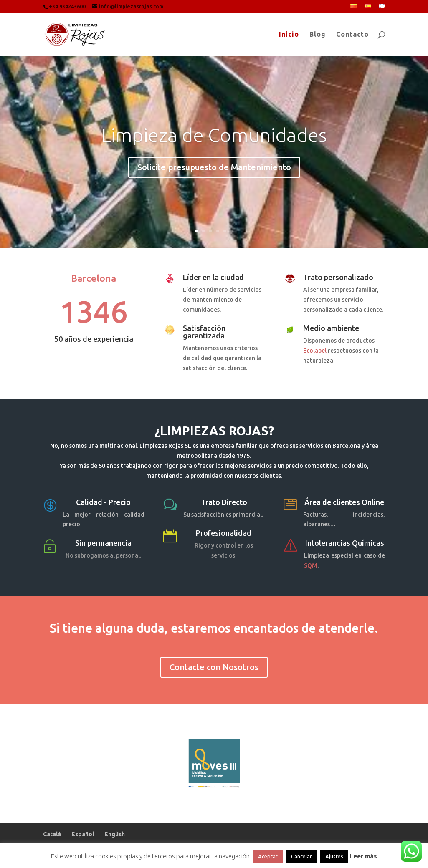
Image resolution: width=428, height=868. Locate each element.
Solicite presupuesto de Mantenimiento (214, 173)
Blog (318, 35)
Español (83, 834)
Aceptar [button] (268, 856)
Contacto (352, 35)
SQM (311, 565)
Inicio (289, 35)
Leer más (363, 856)
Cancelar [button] (301, 856)
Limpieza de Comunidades (214, 141)
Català (52, 834)
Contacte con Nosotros (214, 667)
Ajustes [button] (334, 856)
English (115, 834)
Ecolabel (315, 351)
